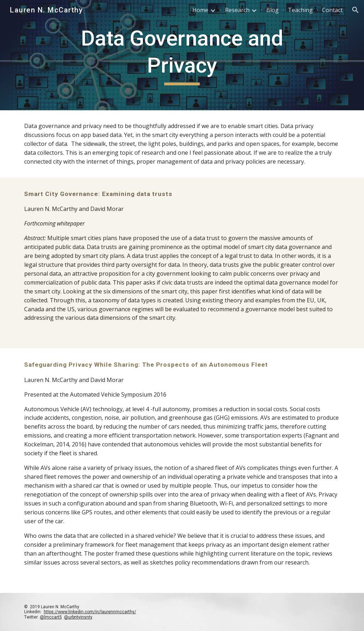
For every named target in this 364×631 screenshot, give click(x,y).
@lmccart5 (51, 617)
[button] (355, 10)
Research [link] (237, 10)
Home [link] (200, 10)
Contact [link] (332, 10)
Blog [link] (272, 10)
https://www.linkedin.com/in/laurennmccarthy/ (90, 612)
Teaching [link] (300, 10)
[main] (182, 55)
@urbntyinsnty (78, 617)
